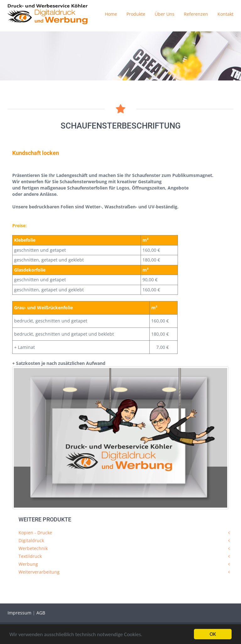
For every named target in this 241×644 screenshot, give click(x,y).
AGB (41, 613)
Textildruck (30, 556)
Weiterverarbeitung (39, 572)
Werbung (28, 564)
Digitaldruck (31, 540)
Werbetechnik (33, 548)
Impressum (20, 613)
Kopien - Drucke (35, 533)
